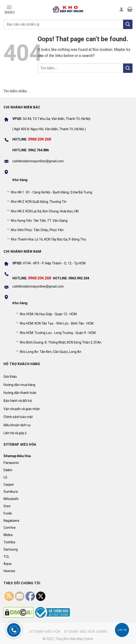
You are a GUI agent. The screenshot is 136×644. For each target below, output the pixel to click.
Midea (8, 535)
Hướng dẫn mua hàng (19, 385)
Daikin (8, 470)
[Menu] (9, 9)
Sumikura (11, 492)
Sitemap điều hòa (45, 632)
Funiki (8, 513)
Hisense (9, 571)
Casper (9, 485)
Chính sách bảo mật (18, 417)
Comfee (10, 528)
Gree (7, 506)
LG (5, 477)
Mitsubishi (11, 499)
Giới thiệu (10, 377)
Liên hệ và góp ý (15, 433)
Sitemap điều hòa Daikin (85, 632)
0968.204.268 (39, 139)
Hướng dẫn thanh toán (20, 393)
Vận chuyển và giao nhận (22, 409)
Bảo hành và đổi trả (18, 401)
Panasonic (11, 463)
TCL (6, 557)
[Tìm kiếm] (128, 24)
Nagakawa (11, 521)
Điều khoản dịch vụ (17, 425)
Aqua (7, 564)
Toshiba (9, 542)
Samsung (11, 549)
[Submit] (128, 68)
